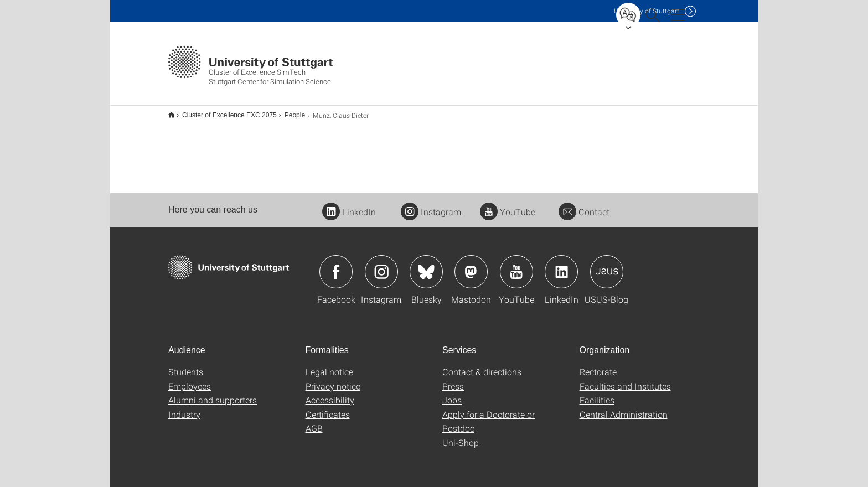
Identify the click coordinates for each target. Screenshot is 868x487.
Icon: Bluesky (426, 265)
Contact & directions (482, 364)
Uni (647, 11)
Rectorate (598, 364)
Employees (190, 379)
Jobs (452, 393)
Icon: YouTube (516, 265)
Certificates (328, 407)
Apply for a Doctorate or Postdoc (489, 414)
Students (186, 364)
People (289, 111)
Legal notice (329, 364)
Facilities (597, 393)
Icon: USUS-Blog (607, 265)
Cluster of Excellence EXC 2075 (223, 111)
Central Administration (624, 407)
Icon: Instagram (381, 265)
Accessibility (330, 393)
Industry (184, 407)
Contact (584, 204)
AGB (314, 421)
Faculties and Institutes (625, 379)
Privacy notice (333, 379)
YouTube (508, 204)
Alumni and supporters (213, 393)
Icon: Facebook (336, 265)
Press (453, 379)
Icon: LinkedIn (561, 265)
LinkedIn (349, 204)
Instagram (431, 204)
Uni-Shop (461, 435)
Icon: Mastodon (471, 265)
